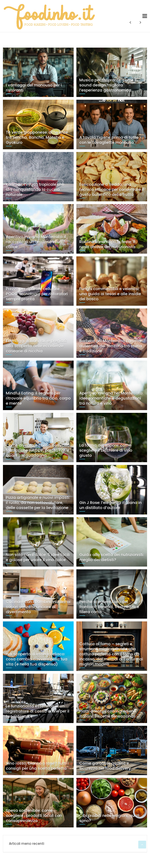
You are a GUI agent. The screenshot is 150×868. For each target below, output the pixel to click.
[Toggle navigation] (145, 16)
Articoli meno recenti (27, 844)
